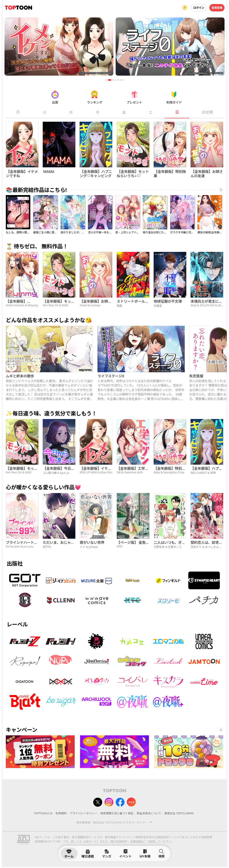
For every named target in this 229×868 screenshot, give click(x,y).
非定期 (207, 112)
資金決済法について (149, 813)
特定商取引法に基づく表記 (117, 813)
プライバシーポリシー (84, 813)
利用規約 (61, 813)
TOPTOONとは (43, 813)
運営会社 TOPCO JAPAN (179, 813)
